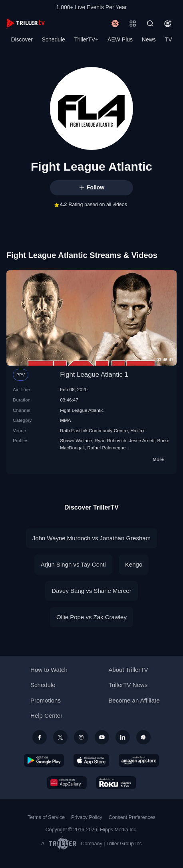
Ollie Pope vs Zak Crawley (91, 617)
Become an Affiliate (134, 700)
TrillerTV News (128, 685)
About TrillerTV (128, 670)
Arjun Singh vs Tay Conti (73, 564)
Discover (22, 39)
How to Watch (49, 670)
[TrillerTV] (26, 23)
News (149, 39)
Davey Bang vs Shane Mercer (91, 591)
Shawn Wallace (76, 440)
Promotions (46, 700)
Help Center (46, 715)
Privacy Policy (87, 817)
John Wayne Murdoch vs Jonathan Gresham (91, 538)
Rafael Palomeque (106, 448)
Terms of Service (46, 817)
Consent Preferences (132, 817)
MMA (65, 420)
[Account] (168, 24)
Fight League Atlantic (82, 410)
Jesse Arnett (142, 440)
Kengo (134, 564)
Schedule (54, 39)
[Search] (150, 24)
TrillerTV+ (87, 39)
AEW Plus (120, 39)
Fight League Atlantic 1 (94, 375)
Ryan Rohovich (110, 440)
